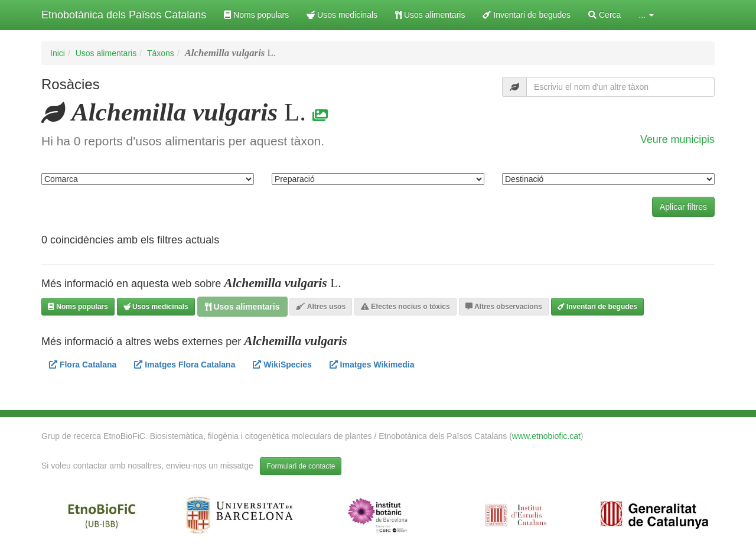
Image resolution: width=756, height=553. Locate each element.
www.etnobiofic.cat (546, 436)
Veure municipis (677, 139)
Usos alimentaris (430, 15)
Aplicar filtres (683, 207)
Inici (58, 53)
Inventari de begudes (527, 15)
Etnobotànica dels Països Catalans (124, 15)
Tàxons (161, 53)
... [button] (646, 15)
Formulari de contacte (301, 466)
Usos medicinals (342, 15)
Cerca (605, 15)
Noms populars (256, 15)
